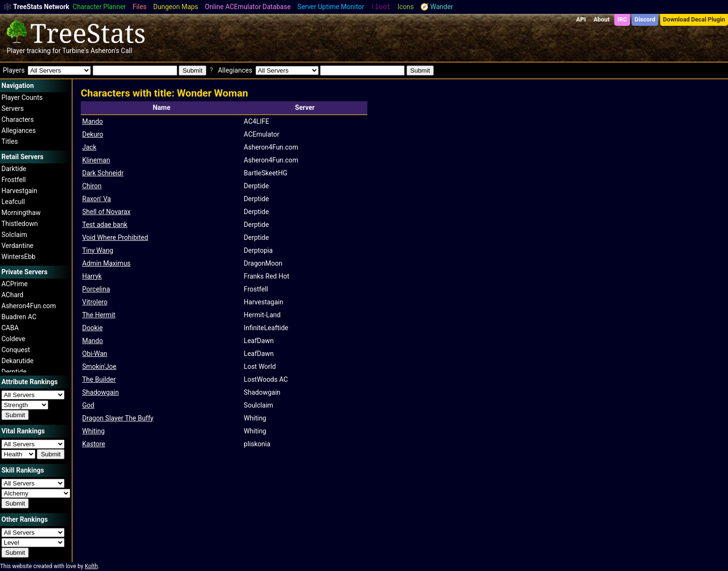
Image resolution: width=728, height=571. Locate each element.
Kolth (91, 566)
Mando (92, 121)
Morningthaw (21, 213)
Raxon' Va (96, 199)
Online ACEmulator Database (248, 7)
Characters (18, 119)
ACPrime (15, 284)
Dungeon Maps (176, 7)
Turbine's (75, 51)
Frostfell (14, 180)
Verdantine (17, 246)
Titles (10, 141)
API (581, 19)
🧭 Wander (437, 7)
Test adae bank (105, 225)
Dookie (92, 328)
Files (140, 7)
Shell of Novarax (106, 212)
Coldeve (13, 339)
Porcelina (96, 289)
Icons (406, 7)
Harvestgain (19, 191)
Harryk (92, 276)
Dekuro (93, 134)
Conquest (16, 350)
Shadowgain (101, 392)
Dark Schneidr (103, 173)
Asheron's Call (111, 51)
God (88, 405)
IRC (622, 19)
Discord (645, 19)
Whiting (93, 431)
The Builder (99, 379)
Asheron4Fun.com (29, 306)
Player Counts (22, 97)
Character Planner (99, 7)
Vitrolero (95, 302)
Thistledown (20, 224)
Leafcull (13, 202)
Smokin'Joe (99, 366)
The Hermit (99, 315)
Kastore (94, 444)
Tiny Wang (98, 250)
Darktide (14, 169)
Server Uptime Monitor (331, 7)
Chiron (92, 186)
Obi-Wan (95, 354)
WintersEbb (18, 257)
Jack (89, 147)
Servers (13, 108)
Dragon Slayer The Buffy (118, 418)
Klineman (96, 160)
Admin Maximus (106, 263)
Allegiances (19, 130)
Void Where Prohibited (115, 237)
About (601, 19)
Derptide (14, 372)
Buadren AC (19, 317)
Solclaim (14, 235)
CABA (10, 328)
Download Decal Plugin (694, 19)
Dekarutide (17, 361)
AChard (12, 295)
